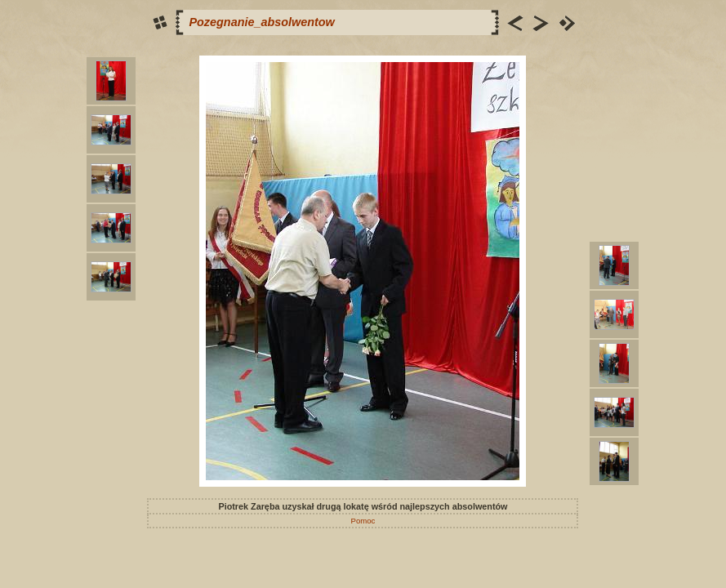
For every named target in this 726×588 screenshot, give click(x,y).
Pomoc (363, 521)
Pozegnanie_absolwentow (261, 22)
